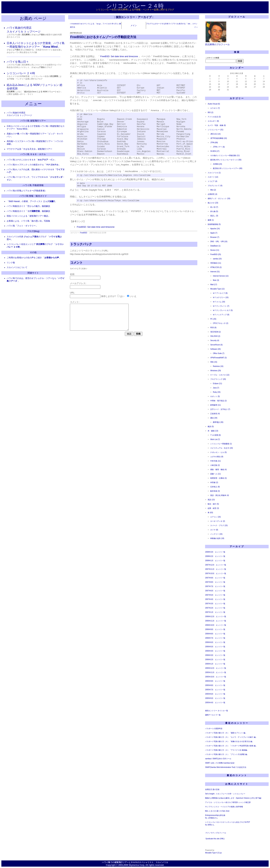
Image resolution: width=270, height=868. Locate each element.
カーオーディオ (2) (218, 521)
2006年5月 (209, 647)
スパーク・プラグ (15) (219, 525)
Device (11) (215, 250)
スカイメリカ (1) (214, 173)
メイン (134, 25)
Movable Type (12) (217, 289)
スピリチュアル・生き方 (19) (222, 448)
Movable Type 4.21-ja (213, 853)
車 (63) (210, 513)
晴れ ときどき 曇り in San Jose (217, 811)
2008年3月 (209, 552)
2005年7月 (209, 690)
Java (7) (216, 388)
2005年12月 (210, 668)
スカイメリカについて (17, 267)
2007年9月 (209, 578)
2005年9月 (209, 681)
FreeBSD (84, 233)
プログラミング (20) (218, 379)
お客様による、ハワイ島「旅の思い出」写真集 (28, 221)
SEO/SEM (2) (216, 332)
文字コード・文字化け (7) (220, 409)
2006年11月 (210, 621)
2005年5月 (209, 698)
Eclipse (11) (217, 383)
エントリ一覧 (220, 552)
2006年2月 (209, 660)
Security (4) (215, 340)
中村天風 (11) (216, 461)
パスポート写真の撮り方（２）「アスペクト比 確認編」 (227, 750)
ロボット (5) (215, 396)
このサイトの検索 (212, 58)
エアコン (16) (216, 517)
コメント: (75, 302)
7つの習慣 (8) (216, 435)
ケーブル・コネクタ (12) (220, 375)
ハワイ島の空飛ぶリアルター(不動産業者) (26, 191)
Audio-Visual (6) (214, 104)
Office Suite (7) (219, 353)
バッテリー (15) (216, 534)
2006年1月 (209, 664)
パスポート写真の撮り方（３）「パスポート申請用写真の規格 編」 (231, 746)
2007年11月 (210, 569)
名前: (72, 274)
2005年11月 (210, 672)
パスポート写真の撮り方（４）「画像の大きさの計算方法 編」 (229, 741)
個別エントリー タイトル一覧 (217, 711)
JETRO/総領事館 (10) (219, 138)
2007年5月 (209, 595)
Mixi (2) (213, 190)
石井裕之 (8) (215, 487)
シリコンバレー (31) (216, 130)
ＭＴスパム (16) (219, 302)
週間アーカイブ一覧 (213, 715)
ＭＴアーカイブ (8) (220, 293)
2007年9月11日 (76, 33)
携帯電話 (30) (218, 422)
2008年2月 (209, 556)
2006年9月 (209, 629)
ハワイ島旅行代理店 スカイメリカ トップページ (19, 114)
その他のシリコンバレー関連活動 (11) (225, 155)
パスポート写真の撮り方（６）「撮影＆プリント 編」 (226, 733)
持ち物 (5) (214, 211)
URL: (72, 293)
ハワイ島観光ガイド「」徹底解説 (28, 211)
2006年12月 (210, 616)
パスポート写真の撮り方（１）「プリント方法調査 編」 (227, 754)
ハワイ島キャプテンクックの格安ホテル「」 (34, 165)
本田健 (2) (214, 482)
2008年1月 (209, 561)
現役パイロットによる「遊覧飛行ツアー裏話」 (28, 216)
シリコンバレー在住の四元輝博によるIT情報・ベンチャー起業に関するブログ (135, 10)
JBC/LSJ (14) (215, 134)
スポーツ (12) (213, 177)
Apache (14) (215, 229)
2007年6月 (209, 591)
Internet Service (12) (221, 276)
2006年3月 (209, 655)
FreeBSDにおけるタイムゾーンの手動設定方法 (103, 37)
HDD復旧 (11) (216, 263)
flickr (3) (216, 280)
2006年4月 (209, 651)
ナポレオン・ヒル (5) (218, 452)
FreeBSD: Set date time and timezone (119, 56)
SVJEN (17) (215, 151)
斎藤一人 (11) (216, 474)
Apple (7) (214, 233)
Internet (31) (215, 272)
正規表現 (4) (215, 414)
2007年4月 (209, 599)
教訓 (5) (211, 427)
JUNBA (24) (217, 164)
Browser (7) (215, 237)
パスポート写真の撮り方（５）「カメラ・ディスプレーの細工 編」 (231, 737)
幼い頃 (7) (214, 207)
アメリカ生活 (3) (214, 117)
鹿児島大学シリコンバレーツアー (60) (228, 168)
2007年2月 (209, 608)
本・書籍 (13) (213, 431)
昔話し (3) (214, 216)
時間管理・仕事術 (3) (218, 478)
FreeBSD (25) (216, 254)
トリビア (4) (212, 181)
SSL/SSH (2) (215, 336)
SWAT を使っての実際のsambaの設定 (220, 763)
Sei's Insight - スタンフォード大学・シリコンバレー (225, 794)
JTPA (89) (214, 143)
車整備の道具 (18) (217, 538)
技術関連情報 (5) (214, 224)
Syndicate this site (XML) (215, 839)
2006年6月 (209, 642)
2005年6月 (209, 694)
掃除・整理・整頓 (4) (218, 470)
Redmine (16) (218, 366)
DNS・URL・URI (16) (219, 242)
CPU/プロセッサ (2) (220, 323)
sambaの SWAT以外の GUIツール (218, 759)
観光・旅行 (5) (213, 504)
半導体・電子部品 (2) (218, 401)
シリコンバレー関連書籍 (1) (221, 444)
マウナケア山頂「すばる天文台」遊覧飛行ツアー (29, 149)
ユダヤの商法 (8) (217, 457)
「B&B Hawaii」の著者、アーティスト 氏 (31, 201)
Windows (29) (216, 371)
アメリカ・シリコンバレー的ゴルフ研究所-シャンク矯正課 (228, 802)
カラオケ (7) (215, 108)
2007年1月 (209, 612)
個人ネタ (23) (213, 203)
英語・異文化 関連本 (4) (220, 495)
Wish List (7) (215, 439)
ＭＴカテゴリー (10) (221, 297)
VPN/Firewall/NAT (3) (218, 358)
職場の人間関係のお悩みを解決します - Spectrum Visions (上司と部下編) (233, 798)
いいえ (133, 296)
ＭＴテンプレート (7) (221, 306)
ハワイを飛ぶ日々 (18, 62)
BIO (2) (210, 112)
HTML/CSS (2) (216, 267)
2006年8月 (209, 634)
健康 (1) (211, 220)
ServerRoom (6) (216, 345)
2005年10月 (210, 677)
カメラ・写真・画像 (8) (217, 125)
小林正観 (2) (215, 465)
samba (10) (217, 259)
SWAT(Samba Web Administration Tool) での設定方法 (226, 767)
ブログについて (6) (215, 186)
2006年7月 (209, 638)
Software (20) (215, 349)
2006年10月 (210, 625)
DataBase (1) (215, 246)
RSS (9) (213, 328)
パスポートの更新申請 (214, 729)
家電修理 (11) (216, 405)
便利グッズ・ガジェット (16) (219, 199)
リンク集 (11, 263)
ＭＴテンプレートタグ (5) (223, 310)
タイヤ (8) (214, 530)
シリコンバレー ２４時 (135, 6)
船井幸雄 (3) (215, 491)
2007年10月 (210, 573)
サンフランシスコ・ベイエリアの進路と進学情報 (224, 807)
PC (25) (213, 319)
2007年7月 (209, 586)
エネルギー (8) (213, 121)
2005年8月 (209, 685)
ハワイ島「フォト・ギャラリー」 (22, 226)
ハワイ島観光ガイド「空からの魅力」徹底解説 (28, 206)
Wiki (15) (214, 362)
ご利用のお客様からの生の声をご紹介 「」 (34, 258)
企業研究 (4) (212, 194)
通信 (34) (214, 418)
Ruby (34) (217, 392)
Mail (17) (214, 285)
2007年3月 (209, 604)
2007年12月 (210, 565)
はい (122, 296)
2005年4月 (209, 703)
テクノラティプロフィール (216, 833)
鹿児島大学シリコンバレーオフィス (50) (226, 160)
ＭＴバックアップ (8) (221, 315)
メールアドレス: (78, 284)
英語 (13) (211, 500)
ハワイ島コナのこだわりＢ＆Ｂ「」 (32, 160)
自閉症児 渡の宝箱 (212, 789)
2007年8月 (209, 582)
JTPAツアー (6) (219, 147)
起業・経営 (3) (213, 508)
